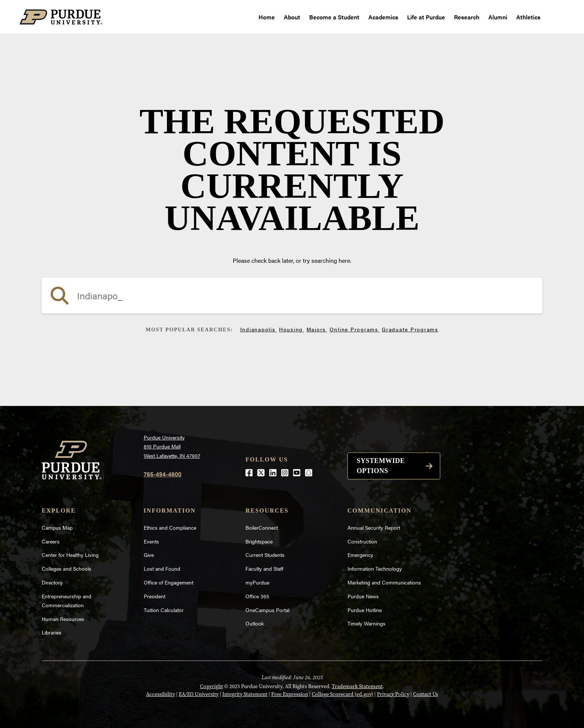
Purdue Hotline (365, 610)
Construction (362, 541)
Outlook (255, 623)
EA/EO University (199, 694)
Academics (383, 17)
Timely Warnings (366, 623)
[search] (292, 296)
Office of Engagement (169, 582)
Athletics (528, 17)
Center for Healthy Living (70, 555)
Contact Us (426, 694)
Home (267, 17)
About (292, 17)
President (155, 596)
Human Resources (63, 619)
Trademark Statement (357, 686)
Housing (291, 329)
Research (467, 17)
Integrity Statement (245, 694)
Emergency (360, 555)
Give (149, 555)
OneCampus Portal (267, 610)
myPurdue (257, 582)
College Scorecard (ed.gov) (342, 694)
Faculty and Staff (264, 568)
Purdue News (363, 596)
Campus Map (57, 527)
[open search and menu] (555, 17)
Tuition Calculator (164, 610)
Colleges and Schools (66, 568)
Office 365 (257, 596)
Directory (52, 582)
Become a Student (334, 17)
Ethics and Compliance (170, 527)
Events (151, 541)
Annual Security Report (374, 527)
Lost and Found (162, 568)
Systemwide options (381, 466)
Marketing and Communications (384, 582)
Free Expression (290, 694)
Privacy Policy (393, 694)
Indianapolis (258, 329)
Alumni (498, 17)
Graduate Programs (410, 329)
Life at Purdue (426, 17)
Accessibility (161, 694)
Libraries (52, 632)
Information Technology (375, 568)
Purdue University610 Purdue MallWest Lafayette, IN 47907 (172, 446)
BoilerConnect (262, 527)
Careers (51, 541)
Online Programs (354, 329)
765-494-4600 (163, 474)
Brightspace (259, 541)
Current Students (265, 555)
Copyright (212, 686)
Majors (316, 329)
